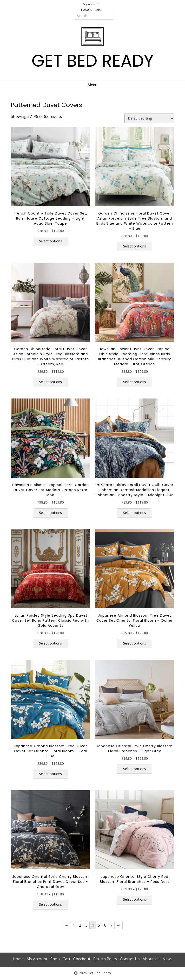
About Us (151, 959)
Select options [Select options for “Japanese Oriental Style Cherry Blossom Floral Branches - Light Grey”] (135, 769)
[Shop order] (149, 118)
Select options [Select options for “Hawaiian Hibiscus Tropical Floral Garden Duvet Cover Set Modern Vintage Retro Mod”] (50, 513)
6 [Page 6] (105, 925)
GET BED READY (93, 61)
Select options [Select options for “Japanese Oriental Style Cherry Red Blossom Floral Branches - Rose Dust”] (135, 899)
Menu (92, 85)
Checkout (82, 959)
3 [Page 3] (86, 925)
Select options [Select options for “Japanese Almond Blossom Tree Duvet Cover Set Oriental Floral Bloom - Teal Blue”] (50, 774)
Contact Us (130, 959)
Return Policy (105, 959)
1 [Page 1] (74, 925)
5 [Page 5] (99, 925)
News (167, 959)
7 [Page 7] (111, 925)
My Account (91, 4)
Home (18, 959)
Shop (55, 959)
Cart (66, 959)
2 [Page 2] (80, 925)
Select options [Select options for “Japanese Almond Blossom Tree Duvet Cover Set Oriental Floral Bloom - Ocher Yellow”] (135, 643)
